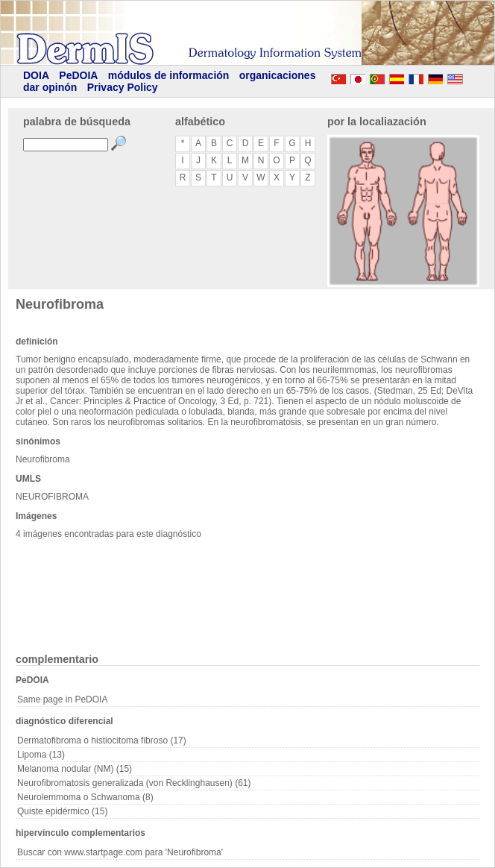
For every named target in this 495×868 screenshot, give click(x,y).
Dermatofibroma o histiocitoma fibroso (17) (102, 740)
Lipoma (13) (41, 755)
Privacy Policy (123, 87)
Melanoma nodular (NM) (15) (75, 769)
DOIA (36, 75)
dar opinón (50, 87)
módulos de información (169, 75)
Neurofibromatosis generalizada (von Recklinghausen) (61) (134, 783)
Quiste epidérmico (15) (62, 811)
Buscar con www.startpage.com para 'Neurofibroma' (120, 852)
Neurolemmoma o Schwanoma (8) (85, 797)
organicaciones (278, 75)
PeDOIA (78, 75)
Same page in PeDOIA (62, 699)
